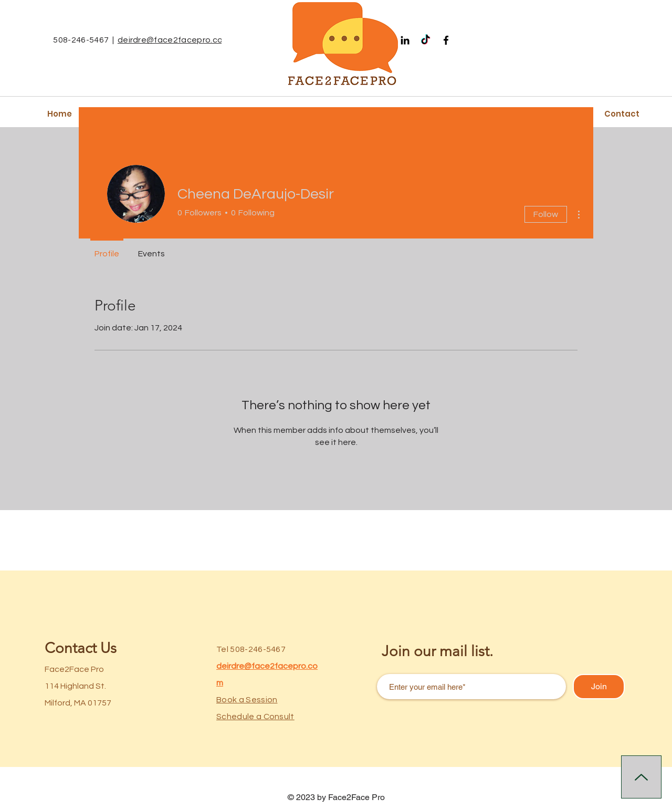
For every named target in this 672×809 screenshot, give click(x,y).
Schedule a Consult (255, 717)
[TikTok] (426, 40)
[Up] (641, 777)
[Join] (599, 687)
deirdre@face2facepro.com (174, 40)
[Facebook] (446, 40)
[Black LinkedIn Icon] (405, 40)
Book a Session (247, 700)
